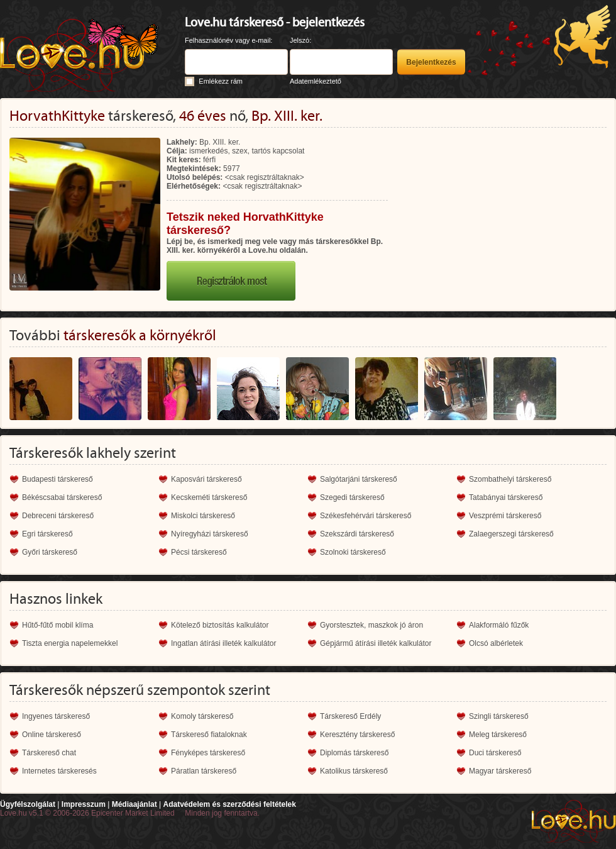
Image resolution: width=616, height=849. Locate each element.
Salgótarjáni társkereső (359, 479)
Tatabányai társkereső (506, 497)
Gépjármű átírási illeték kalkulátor (376, 643)
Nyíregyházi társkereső (210, 534)
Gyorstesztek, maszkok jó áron (371, 625)
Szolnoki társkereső (353, 552)
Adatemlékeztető (316, 81)
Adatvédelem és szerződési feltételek (229, 804)
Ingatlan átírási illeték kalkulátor (223, 643)
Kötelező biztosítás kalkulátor (220, 625)
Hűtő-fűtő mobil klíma (58, 625)
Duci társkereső (495, 753)
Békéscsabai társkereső (62, 497)
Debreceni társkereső (58, 516)
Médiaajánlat (135, 804)
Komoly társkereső (202, 716)
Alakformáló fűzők (499, 625)
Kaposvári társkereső (206, 479)
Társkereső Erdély (350, 716)
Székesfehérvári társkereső (366, 516)
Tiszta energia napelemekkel (70, 643)
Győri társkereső (50, 552)
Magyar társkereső (500, 771)
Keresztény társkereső (357, 735)
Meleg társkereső (498, 735)
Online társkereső (52, 735)
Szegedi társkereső (352, 497)
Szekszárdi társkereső (357, 534)
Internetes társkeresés (59, 771)
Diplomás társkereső (354, 753)
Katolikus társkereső (354, 771)
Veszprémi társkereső (505, 516)
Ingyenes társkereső (56, 716)
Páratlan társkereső (204, 771)
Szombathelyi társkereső (510, 479)
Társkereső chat (49, 753)
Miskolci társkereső (203, 516)
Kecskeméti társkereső (209, 497)
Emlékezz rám (221, 81)
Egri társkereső (47, 534)
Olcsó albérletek (496, 643)
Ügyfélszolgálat (28, 804)
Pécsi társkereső (199, 552)
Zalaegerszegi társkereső (511, 534)
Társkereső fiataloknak (209, 735)
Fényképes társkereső (208, 753)
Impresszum (84, 804)
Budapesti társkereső (58, 479)
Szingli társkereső (499, 716)
